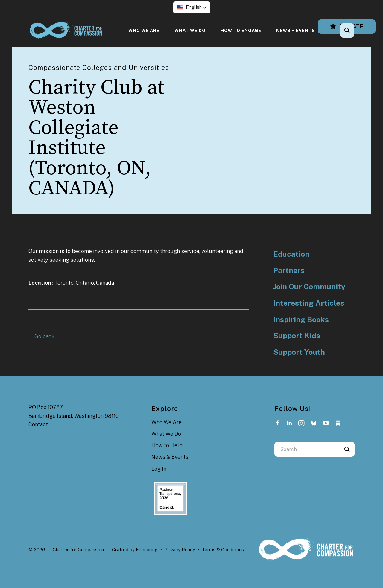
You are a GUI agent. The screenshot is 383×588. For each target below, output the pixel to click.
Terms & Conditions (223, 550)
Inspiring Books (301, 320)
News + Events (296, 30)
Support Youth (299, 352)
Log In (159, 469)
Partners (289, 271)
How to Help (167, 445)
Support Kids (297, 336)
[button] (192, 7)
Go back (41, 336)
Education (291, 254)
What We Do (190, 30)
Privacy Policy (180, 550)
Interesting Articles (309, 303)
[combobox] (307, 449)
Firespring (147, 550)
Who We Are (144, 30)
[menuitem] (144, 30)
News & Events (170, 457)
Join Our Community (309, 287)
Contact (38, 424)
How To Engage (241, 30)
